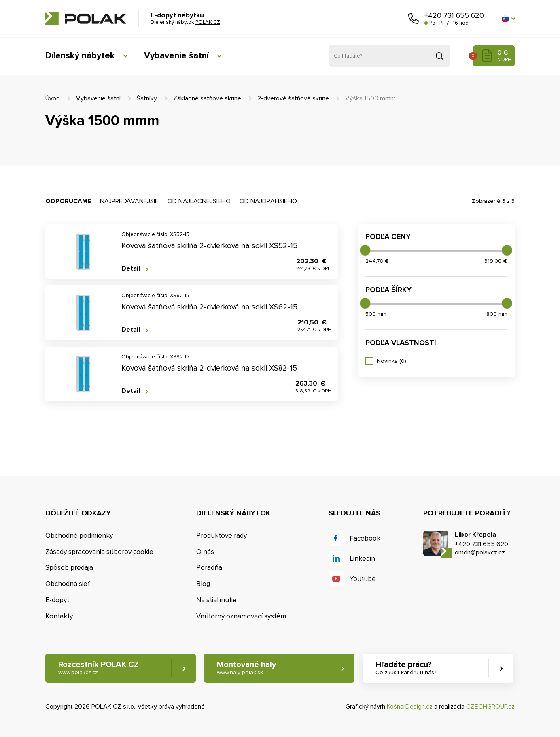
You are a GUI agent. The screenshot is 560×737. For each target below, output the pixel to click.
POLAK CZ (86, 19)
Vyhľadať (439, 56)
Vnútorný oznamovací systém (241, 616)
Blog (203, 584)
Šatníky (147, 98)
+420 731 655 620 (454, 15)
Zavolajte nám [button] (414, 19)
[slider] (365, 250)
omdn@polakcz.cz (480, 552)
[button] (508, 19)
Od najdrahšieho (268, 201)
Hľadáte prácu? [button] (406, 668)
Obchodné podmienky (79, 536)
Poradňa (209, 568)
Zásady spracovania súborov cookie (99, 552)
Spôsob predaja (69, 568)
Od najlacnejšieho (199, 201)
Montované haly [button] (246, 668)
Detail (131, 269)
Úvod (53, 98)
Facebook (365, 538)
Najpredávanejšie (129, 201)
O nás (205, 552)
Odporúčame (68, 201)
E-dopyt (57, 600)
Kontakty (59, 616)
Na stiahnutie (216, 600)
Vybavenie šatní (176, 56)
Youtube (363, 579)
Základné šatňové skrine (207, 98)
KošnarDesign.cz (410, 707)
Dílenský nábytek (80, 56)
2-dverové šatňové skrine (293, 98)
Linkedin (362, 559)
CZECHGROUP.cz (490, 707)
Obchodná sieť (68, 584)
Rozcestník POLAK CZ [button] (99, 668)
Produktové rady (222, 536)
